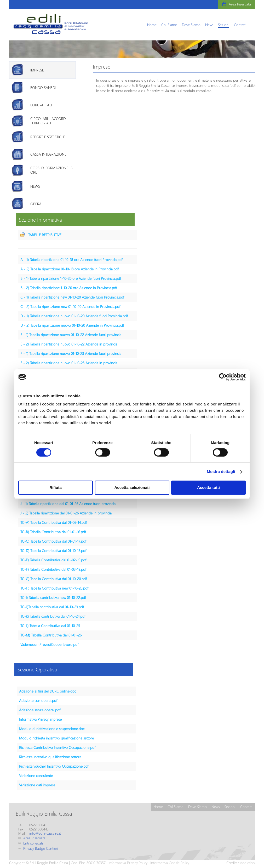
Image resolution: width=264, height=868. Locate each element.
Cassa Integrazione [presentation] (48, 154)
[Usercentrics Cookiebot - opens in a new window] (223, 377)
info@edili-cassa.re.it (45, 833)
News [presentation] (35, 186)
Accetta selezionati (132, 487)
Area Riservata (240, 4)
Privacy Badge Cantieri (41, 848)
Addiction (247, 863)
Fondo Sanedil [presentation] (44, 87)
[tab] (42, 70)
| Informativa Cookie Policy (168, 863)
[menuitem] (152, 25)
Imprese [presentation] (37, 70)
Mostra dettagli (221, 472)
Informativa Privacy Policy (128, 863)
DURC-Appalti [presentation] (42, 105)
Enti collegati (33, 843)
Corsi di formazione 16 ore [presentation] (51, 170)
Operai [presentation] (36, 204)
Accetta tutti (208, 487)
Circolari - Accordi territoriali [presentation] (48, 121)
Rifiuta (56, 487)
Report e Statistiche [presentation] (48, 137)
